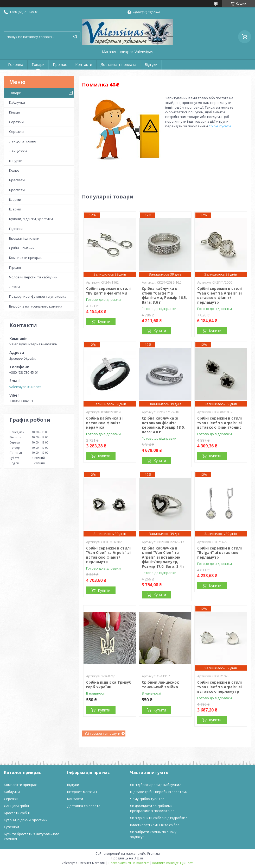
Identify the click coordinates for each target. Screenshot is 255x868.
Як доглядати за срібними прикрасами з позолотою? (152, 808)
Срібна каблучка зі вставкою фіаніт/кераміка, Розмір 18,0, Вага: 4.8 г (163, 425)
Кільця (14, 112)
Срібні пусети (220, 126)
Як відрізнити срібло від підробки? (158, 818)
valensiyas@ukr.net (25, 387)
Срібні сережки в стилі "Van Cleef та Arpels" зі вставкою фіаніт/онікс (219, 423)
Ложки (14, 287)
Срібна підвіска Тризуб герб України (109, 685)
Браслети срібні (17, 813)
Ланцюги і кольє (22, 141)
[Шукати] (75, 37)
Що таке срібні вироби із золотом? (159, 792)
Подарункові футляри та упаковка (38, 296)
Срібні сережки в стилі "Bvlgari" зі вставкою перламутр (219, 553)
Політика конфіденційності (173, 863)
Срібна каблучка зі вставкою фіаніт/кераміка (104, 423)
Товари (38, 64)
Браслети (17, 180)
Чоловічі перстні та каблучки (33, 277)
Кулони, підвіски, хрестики (31, 219)
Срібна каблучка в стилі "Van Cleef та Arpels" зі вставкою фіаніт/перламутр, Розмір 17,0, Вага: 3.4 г (163, 557)
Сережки (16, 122)
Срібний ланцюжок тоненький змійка (160, 685)
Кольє (14, 170)
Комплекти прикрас (25, 258)
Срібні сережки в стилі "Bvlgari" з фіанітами (108, 291)
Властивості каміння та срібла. (155, 825)
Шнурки (16, 161)
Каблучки (17, 102)
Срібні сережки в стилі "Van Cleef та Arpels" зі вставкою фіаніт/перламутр (219, 295)
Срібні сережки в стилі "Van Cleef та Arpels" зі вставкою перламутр (219, 687)
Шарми (15, 199)
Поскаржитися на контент (129, 863)
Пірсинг (15, 267)
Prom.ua (154, 854)
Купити (104, 321)
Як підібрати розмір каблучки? (155, 785)
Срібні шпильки (22, 248)
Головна (16, 64)
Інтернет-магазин (82, 792)
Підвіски (16, 229)
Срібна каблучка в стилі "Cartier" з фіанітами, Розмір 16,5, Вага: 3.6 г (164, 295)
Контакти (84, 64)
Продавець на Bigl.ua (127, 858)
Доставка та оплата (118, 64)
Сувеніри (11, 827)
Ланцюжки (18, 151)
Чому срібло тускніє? (147, 799)
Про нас (60, 64)
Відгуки (151, 64)
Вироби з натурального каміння (36, 306)
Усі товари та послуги (102, 733)
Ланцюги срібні (16, 806)
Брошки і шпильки (24, 238)
